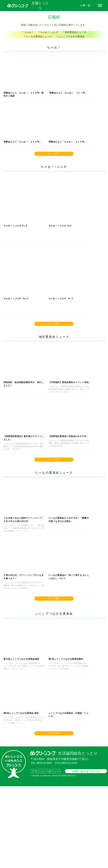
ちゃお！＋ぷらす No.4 (45, 251)
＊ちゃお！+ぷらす (48, 37)
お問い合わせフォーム (86, 853)
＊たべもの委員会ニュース (39, 40)
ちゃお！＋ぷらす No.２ (14, 329)
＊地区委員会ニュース (73, 37)
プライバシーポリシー (45, 853)
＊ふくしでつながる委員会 (70, 40)
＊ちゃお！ (29, 37)
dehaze (100, 6)
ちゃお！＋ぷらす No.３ (77, 251)
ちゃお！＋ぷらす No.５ (14, 251)
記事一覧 (85, 5)
